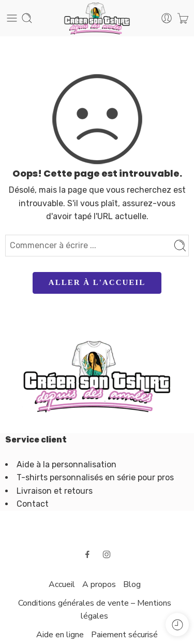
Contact (33, 504)
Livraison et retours (55, 491)
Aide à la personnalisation (66, 464)
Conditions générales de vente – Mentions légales (95, 610)
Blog (132, 584)
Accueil (62, 584)
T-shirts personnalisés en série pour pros (95, 477)
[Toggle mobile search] (27, 18)
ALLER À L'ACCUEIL (97, 282)
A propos (99, 584)
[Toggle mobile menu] (12, 18)
